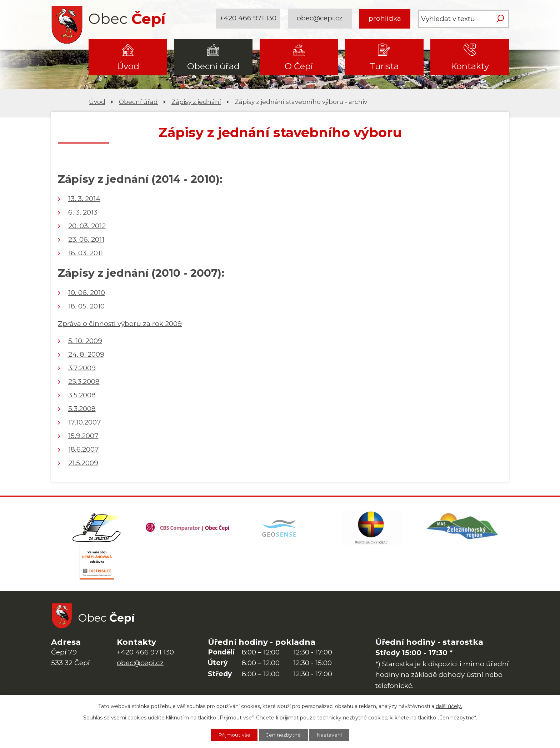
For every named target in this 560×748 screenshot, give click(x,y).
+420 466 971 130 (248, 18)
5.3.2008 (82, 409)
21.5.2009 (83, 463)
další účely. (449, 706)
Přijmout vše (234, 735)
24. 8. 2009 (86, 354)
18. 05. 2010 (86, 306)
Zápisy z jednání (196, 102)
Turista (384, 66)
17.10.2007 (85, 422)
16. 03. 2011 (86, 253)
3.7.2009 (82, 368)
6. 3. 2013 (83, 212)
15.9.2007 (83, 436)
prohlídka (385, 18)
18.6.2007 (84, 449)
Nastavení (330, 735)
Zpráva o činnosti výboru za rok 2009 (120, 324)
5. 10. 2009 (85, 341)
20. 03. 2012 (87, 226)
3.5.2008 (82, 395)
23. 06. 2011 (86, 239)
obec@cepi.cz (320, 18)
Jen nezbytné (284, 735)
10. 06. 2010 (87, 293)
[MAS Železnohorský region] (463, 528)
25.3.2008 (84, 381)
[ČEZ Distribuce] (97, 564)
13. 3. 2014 (84, 199)
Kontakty (470, 66)
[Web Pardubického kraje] (371, 528)
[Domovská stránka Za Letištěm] (97, 528)
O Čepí (299, 66)
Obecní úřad (213, 66)
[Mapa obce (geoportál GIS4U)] (280, 528)
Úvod (128, 66)
